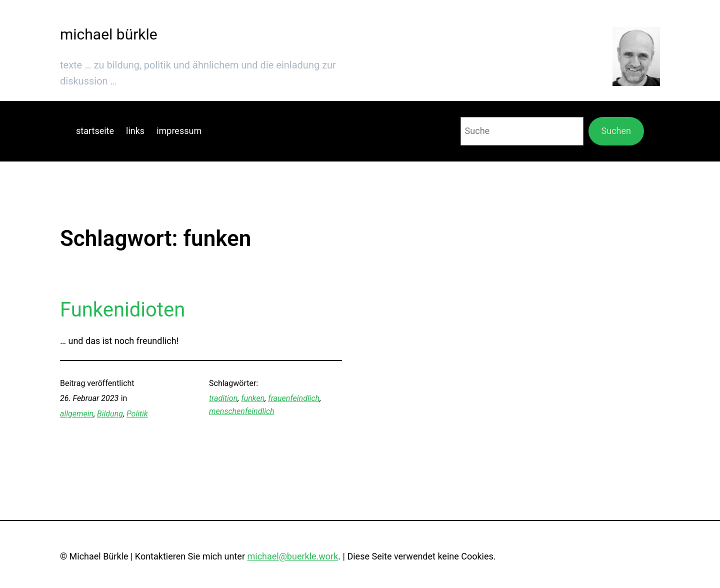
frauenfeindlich (294, 398)
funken (253, 398)
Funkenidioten (122, 310)
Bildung (110, 414)
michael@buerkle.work (292, 556)
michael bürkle (109, 34)
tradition (223, 398)
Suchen (616, 131)
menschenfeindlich (242, 411)
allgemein (77, 414)
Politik (137, 414)
